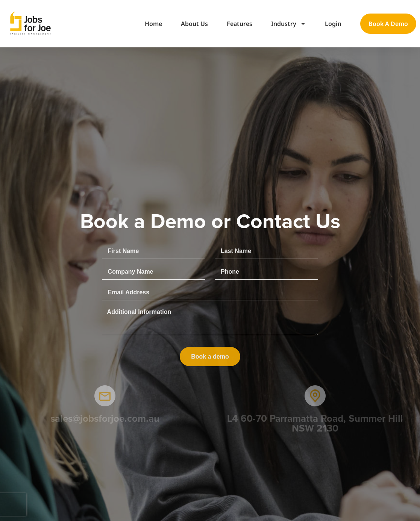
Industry (289, 24)
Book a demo (388, 24)
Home (153, 24)
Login (333, 24)
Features (240, 24)
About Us (194, 24)
